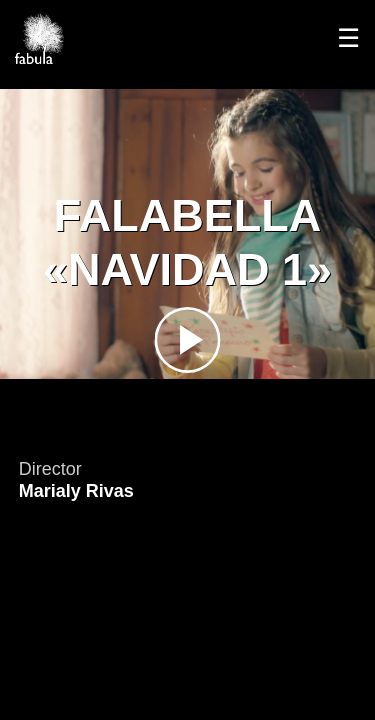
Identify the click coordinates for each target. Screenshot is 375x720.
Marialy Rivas (76, 491)
